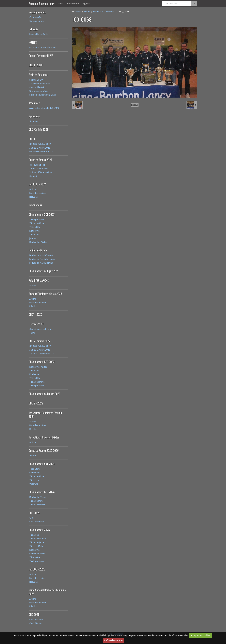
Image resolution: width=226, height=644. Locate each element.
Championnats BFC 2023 (42, 362)
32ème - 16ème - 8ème (41, 172)
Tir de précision (37, 220)
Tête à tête (35, 227)
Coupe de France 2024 (40, 160)
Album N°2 (111, 12)
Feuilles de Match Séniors (41, 255)
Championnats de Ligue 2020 (44, 271)
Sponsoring (34, 116)
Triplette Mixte (36, 501)
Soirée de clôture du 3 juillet (43, 95)
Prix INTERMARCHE (39, 280)
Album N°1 (98, 12)
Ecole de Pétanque (38, 75)
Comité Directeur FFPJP (41, 56)
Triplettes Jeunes (37, 542)
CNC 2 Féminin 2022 (39, 341)
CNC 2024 (34, 513)
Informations (35, 205)
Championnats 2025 (39, 530)
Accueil (78, 12)
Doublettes (35, 231)
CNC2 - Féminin (37, 522)
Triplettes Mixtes (37, 223)
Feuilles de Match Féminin (41, 263)
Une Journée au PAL (38, 91)
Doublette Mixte (37, 554)
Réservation (73, 4)
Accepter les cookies (200, 635)
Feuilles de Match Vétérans (42, 259)
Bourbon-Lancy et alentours (43, 48)
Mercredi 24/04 (37, 87)
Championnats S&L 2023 (42, 214)
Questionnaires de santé (41, 329)
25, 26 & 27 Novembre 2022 (42, 354)
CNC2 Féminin (36, 623)
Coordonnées (36, 17)
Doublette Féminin (38, 497)
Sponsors (34, 121)
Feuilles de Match (38, 250)
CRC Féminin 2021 (38, 129)
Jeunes (33, 238)
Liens (61, 4)
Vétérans (34, 484)
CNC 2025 (34, 614)
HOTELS (33, 42)
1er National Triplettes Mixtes (44, 437)
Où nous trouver (37, 21)
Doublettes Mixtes (38, 242)
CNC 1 (32, 139)
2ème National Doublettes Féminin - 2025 (47, 592)
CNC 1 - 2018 (36, 65)
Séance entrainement (40, 84)
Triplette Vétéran (38, 539)
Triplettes (34, 235)
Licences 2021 (36, 324)
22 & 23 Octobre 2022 (40, 148)
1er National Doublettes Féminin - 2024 (46, 415)
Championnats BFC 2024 (42, 492)
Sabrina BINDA (36, 80)
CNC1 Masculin (36, 620)
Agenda (87, 4)
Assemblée (34, 103)
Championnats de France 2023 (45, 394)
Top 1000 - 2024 (37, 184)
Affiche (33, 189)
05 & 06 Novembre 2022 (41, 152)
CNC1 (32, 518)
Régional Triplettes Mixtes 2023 (45, 294)
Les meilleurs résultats (40, 34)
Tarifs (32, 333)
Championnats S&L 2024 (42, 464)
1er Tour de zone (37, 165)
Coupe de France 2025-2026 (44, 450)
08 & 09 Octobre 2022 (40, 144)
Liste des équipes (38, 193)
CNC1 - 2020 (35, 314)
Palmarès (33, 29)
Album (87, 12)
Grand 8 (33, 176)
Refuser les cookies (114, 640)
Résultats (34, 197)
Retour (135, 105)
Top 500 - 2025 (37, 569)
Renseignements (37, 12)
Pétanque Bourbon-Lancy (42, 4)
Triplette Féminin (37, 505)
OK (194, 4)
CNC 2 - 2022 (36, 403)
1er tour (33, 456)
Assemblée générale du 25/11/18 (44, 108)
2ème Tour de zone (39, 169)
